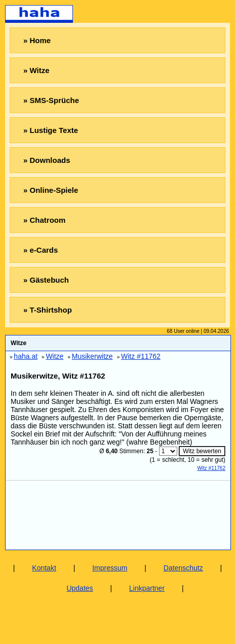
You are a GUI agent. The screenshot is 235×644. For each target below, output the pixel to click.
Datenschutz (183, 568)
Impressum (110, 568)
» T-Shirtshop (48, 310)
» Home (37, 40)
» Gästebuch (46, 280)
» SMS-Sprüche (51, 100)
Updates (80, 588)
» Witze (36, 70)
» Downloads (47, 160)
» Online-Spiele (51, 190)
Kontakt (44, 568)
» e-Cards (41, 250)
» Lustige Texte (51, 130)
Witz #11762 (211, 468)
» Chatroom (44, 220)
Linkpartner (147, 588)
